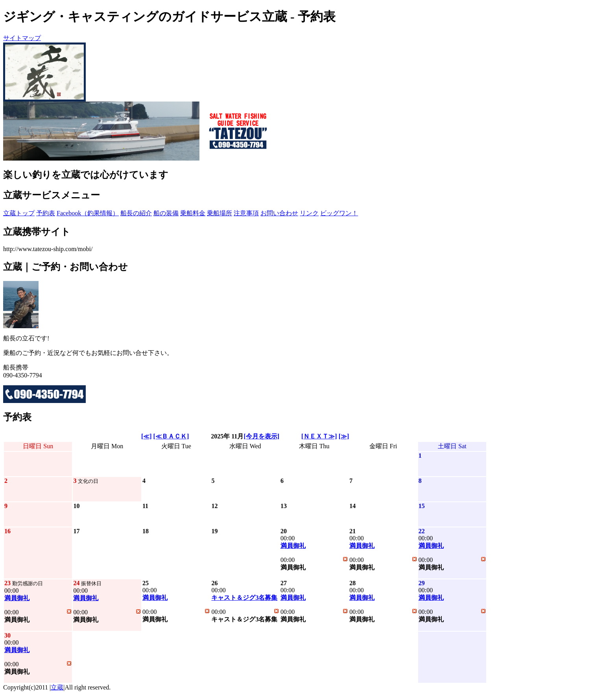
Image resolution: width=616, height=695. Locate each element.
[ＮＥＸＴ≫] (319, 436)
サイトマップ (22, 38)
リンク (309, 213)
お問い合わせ (279, 213)
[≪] (147, 436)
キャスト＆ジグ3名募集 (244, 598)
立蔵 (57, 687)
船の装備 (166, 213)
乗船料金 (193, 213)
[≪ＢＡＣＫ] (171, 436)
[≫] (344, 436)
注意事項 (246, 213)
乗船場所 (219, 213)
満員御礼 (293, 546)
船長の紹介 (136, 213)
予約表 (46, 213)
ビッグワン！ (339, 213)
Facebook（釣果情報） (88, 213)
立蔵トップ (19, 213)
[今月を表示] (261, 436)
